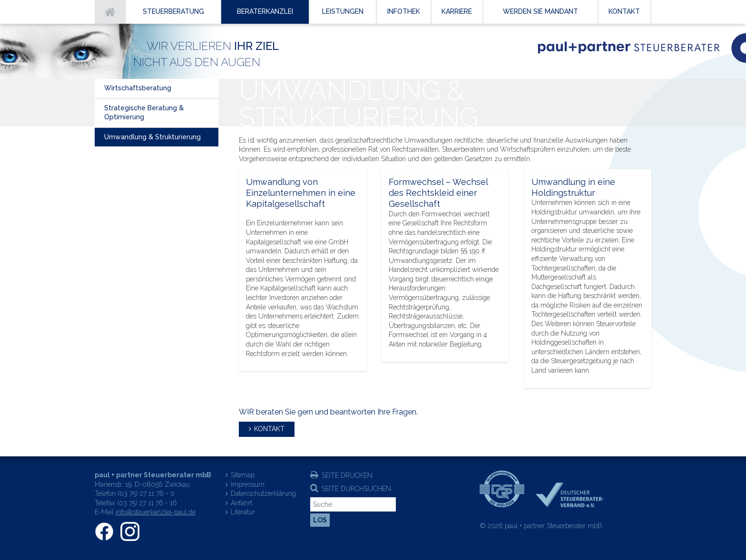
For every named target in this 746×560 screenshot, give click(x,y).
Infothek (404, 11)
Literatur (243, 512)
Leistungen (343, 11)
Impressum (248, 484)
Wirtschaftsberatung (138, 88)
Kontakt (269, 429)
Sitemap (243, 475)
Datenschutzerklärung (263, 493)
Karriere (457, 11)
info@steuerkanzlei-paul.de (156, 512)
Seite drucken (347, 475)
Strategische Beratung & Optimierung (144, 113)
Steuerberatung (173, 11)
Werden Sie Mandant (540, 11)
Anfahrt (241, 503)
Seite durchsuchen (356, 489)
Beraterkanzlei (265, 11)
